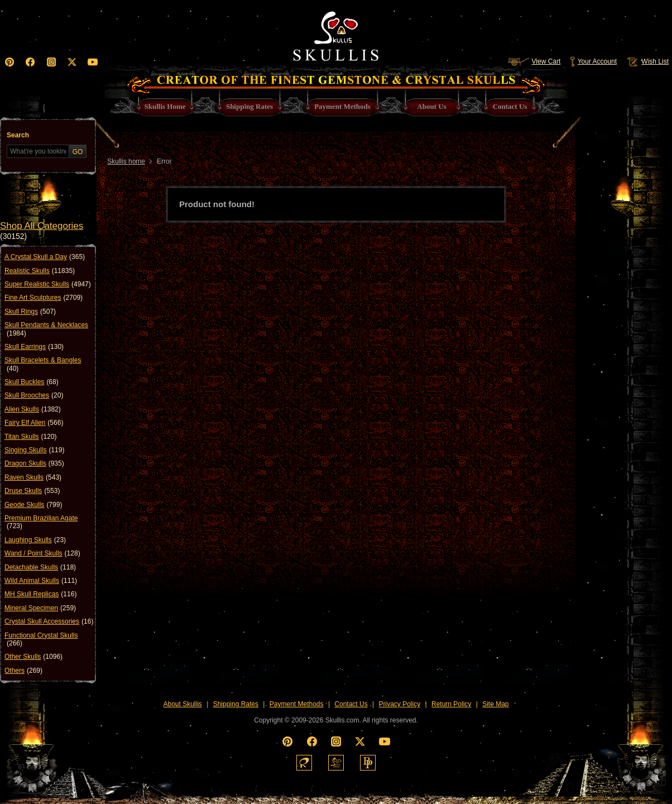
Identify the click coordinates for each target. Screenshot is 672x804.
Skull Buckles (32, 382)
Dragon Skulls (34, 463)
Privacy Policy (400, 704)
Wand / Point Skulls (42, 553)
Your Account (593, 61)
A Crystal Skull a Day (45, 257)
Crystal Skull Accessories (49, 621)
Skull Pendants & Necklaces (46, 329)
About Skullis (182, 704)
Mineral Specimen (40, 608)
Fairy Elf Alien (34, 423)
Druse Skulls (32, 491)
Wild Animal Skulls (41, 581)
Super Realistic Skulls (48, 284)
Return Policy (451, 704)
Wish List (647, 61)
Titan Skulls (31, 437)
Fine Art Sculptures (44, 298)
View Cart (534, 61)
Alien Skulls (33, 409)
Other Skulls (33, 657)
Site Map (495, 704)
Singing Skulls (34, 450)
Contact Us (351, 704)
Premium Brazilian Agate (41, 522)
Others (23, 671)
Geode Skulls (33, 505)
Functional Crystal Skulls (41, 640)
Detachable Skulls (40, 567)
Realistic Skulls (40, 271)
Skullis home (126, 161)
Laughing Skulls (35, 540)
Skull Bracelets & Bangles (43, 364)
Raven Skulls (33, 477)
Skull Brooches (34, 395)
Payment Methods (297, 704)
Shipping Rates (236, 704)
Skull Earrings (34, 347)
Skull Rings (30, 312)
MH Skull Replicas (40, 594)
